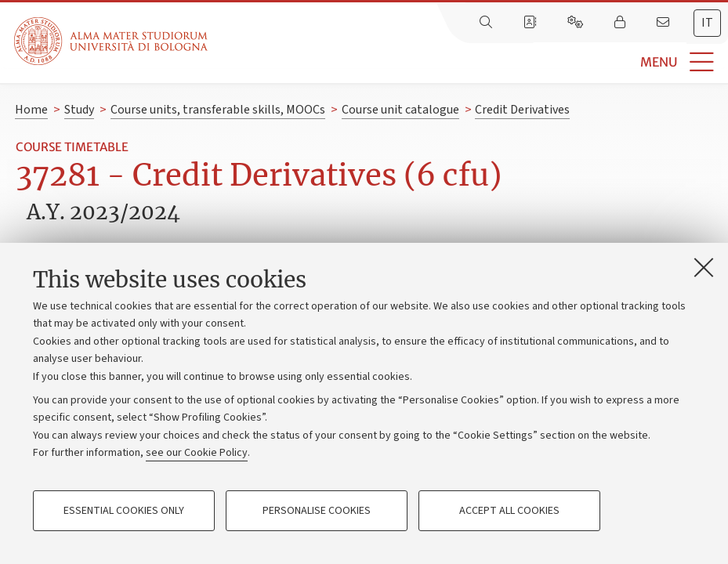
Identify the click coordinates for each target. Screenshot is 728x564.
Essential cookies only (124, 511)
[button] (468, 62)
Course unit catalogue (400, 110)
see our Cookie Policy (197, 453)
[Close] (704, 267)
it (707, 23)
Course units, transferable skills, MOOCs (218, 110)
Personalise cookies (317, 511)
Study (79, 110)
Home (31, 110)
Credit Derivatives (522, 110)
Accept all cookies (509, 511)
